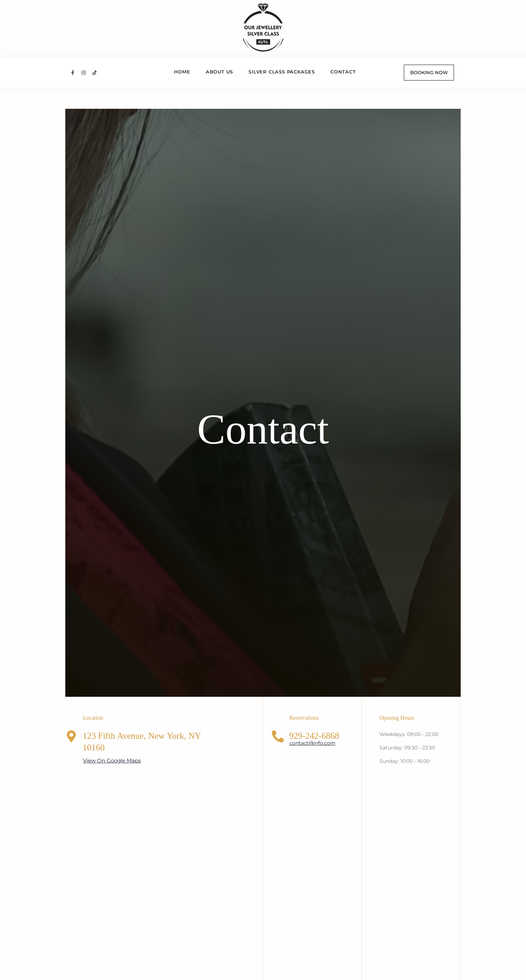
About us (219, 72)
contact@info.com (312, 743)
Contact (343, 72)
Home (182, 72)
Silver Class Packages (282, 72)
